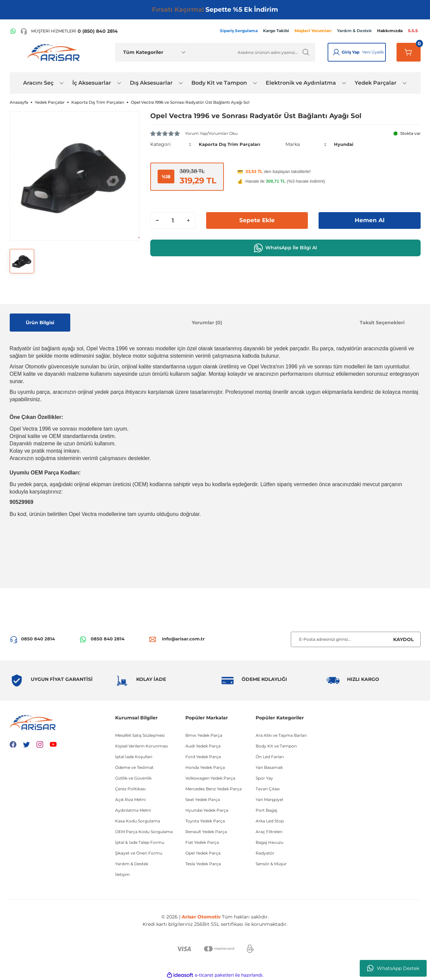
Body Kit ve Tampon (276, 746)
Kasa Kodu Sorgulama (138, 821)
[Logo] (55, 52)
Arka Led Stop (270, 821)
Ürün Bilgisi (40, 323)
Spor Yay (264, 778)
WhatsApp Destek (393, 968)
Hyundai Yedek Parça (207, 810)
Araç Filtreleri (269, 832)
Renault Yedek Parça (206, 832)
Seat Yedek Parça (203, 799)
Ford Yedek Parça (203, 757)
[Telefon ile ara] (69, 31)
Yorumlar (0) (207, 323)
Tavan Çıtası (268, 789)
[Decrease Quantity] (157, 220)
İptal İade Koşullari (134, 757)
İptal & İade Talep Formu (140, 842)
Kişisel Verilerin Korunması (142, 746)
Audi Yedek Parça (203, 746)
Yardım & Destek (132, 864)
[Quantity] (173, 220)
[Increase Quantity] (188, 220)
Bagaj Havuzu (270, 842)
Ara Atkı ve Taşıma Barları (281, 735)
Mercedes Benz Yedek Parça (213, 789)
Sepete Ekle (257, 220)
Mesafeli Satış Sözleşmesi (140, 735)
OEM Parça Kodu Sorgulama (144, 832)
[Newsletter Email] (356, 639)
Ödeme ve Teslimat (134, 767)
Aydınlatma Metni (133, 810)
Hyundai (344, 144)
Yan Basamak (269, 767)
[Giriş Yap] (336, 52)
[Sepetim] (409, 52)
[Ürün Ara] (253, 52)
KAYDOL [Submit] (403, 639)
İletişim (122, 874)
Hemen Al (369, 220)
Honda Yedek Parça (205, 767)
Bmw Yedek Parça (204, 735)
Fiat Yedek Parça (202, 842)
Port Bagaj (266, 810)
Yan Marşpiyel (269, 799)
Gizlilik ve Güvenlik (133, 778)
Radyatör (265, 853)
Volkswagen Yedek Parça (210, 778)
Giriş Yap (351, 52)
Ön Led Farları (270, 757)
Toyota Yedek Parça (205, 821)
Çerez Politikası (130, 789)
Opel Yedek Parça (203, 853)
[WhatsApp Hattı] (13, 31)
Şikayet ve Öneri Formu (139, 853)
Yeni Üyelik (373, 52)
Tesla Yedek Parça (203, 864)
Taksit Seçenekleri (382, 323)
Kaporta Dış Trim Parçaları (231, 144)
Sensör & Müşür (271, 864)
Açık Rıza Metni (130, 799)
